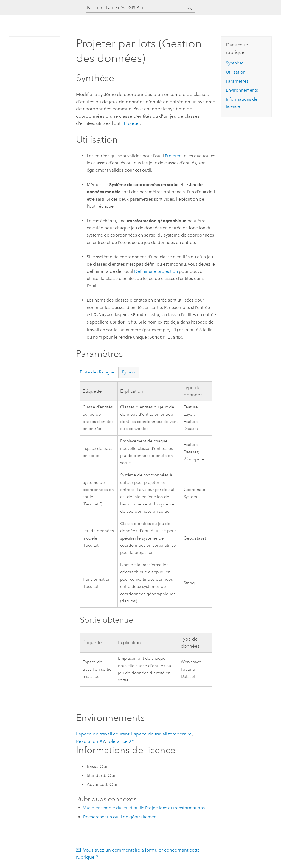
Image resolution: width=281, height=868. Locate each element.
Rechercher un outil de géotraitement (120, 817)
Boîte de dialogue (97, 372)
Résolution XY (90, 741)
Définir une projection (156, 271)
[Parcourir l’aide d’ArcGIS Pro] (135, 8)
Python (129, 372)
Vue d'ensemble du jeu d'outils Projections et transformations (144, 808)
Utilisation (236, 72)
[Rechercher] (189, 7)
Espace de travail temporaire (161, 734)
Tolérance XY (121, 741)
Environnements (242, 90)
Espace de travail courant (103, 734)
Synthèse (235, 63)
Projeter (132, 123)
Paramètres (237, 81)
